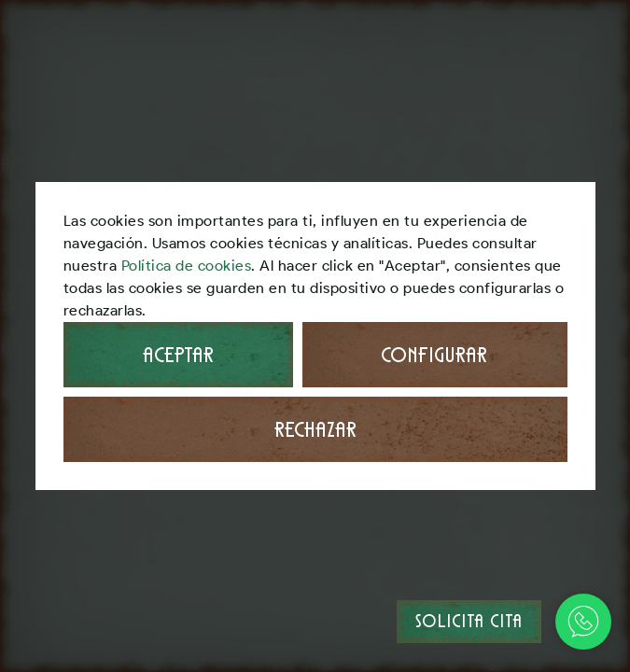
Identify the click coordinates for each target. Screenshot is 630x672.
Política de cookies (187, 266)
